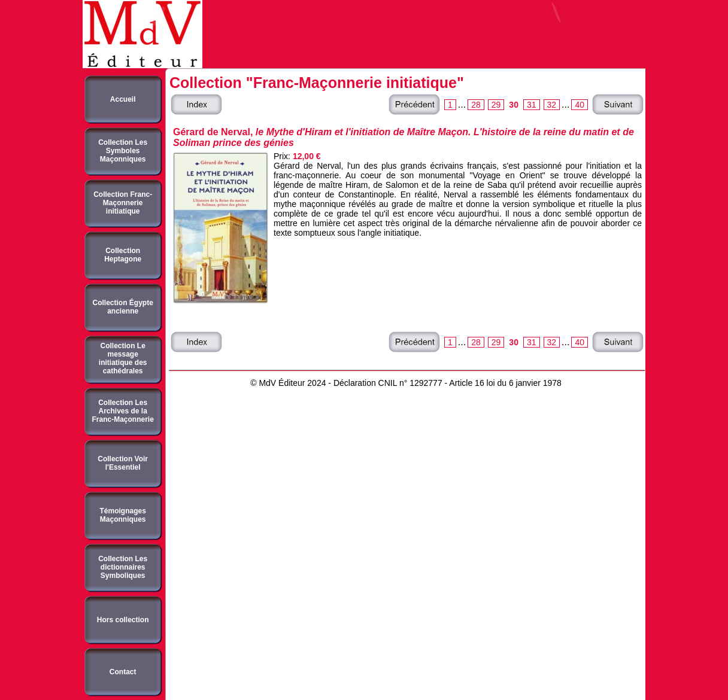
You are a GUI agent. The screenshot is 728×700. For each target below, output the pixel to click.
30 (514, 105)
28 (476, 105)
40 (580, 105)
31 (532, 105)
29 (496, 105)
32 (552, 105)
